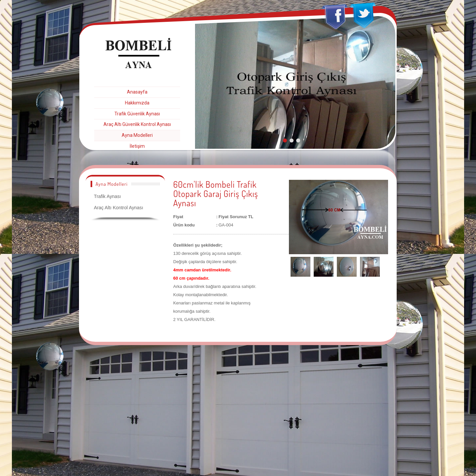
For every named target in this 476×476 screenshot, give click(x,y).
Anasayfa (137, 92)
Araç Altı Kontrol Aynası (119, 208)
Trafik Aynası (107, 196)
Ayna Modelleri (137, 135)
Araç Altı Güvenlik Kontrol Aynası (137, 124)
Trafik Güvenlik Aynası (137, 114)
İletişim (137, 146)
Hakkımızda (137, 103)
